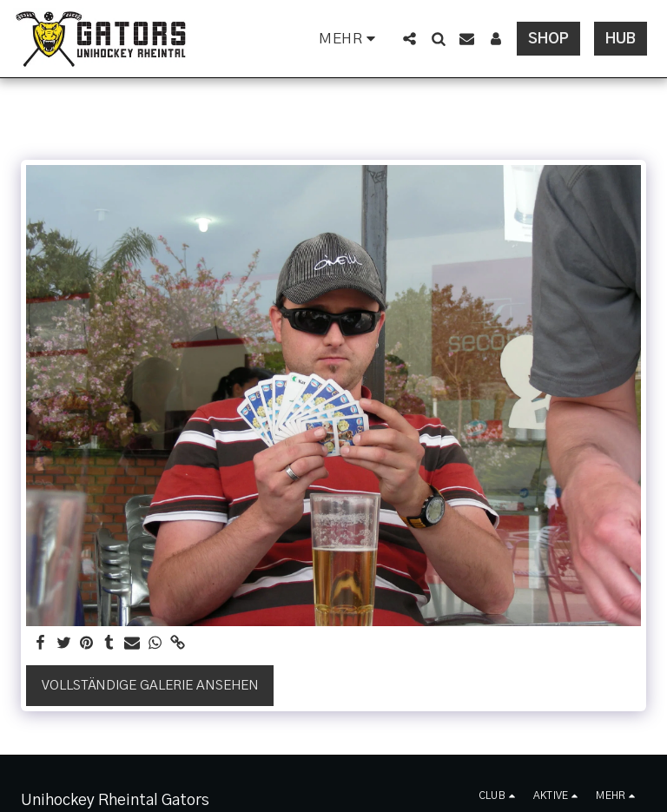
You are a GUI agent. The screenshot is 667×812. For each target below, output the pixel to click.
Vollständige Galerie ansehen (150, 686)
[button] (409, 39)
